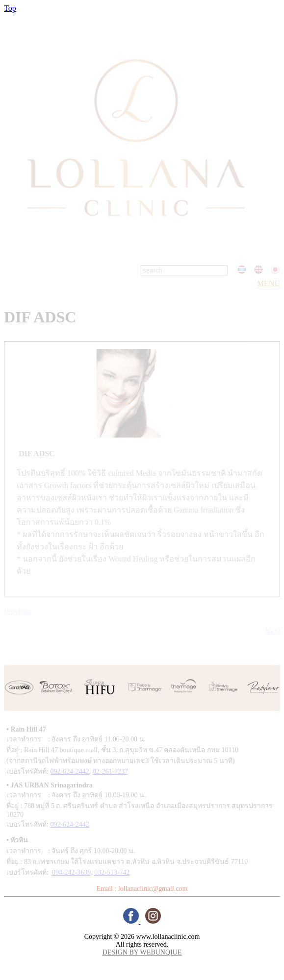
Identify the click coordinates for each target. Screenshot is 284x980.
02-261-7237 (110, 772)
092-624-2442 (69, 772)
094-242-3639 (71, 872)
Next (272, 631)
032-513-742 (112, 872)
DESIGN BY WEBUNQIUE (142, 952)
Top (10, 8)
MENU (269, 283)
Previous (18, 611)
